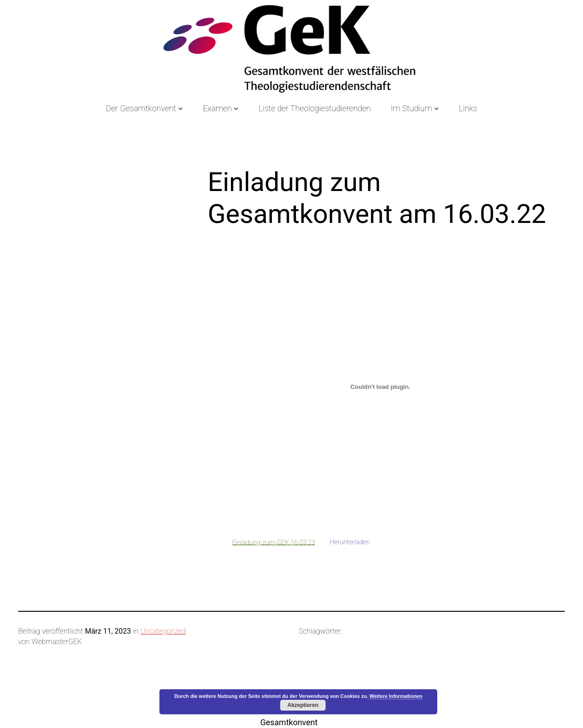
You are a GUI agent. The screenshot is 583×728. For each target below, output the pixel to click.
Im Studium (412, 108)
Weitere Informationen (396, 696)
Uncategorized (163, 631)
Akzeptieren (303, 705)
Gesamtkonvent (289, 722)
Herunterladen (350, 542)
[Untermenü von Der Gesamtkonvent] (181, 108)
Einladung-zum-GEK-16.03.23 (274, 542)
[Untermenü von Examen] (236, 108)
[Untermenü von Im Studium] (437, 108)
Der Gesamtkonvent (141, 108)
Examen (217, 108)
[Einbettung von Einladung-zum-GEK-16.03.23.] (380, 387)
